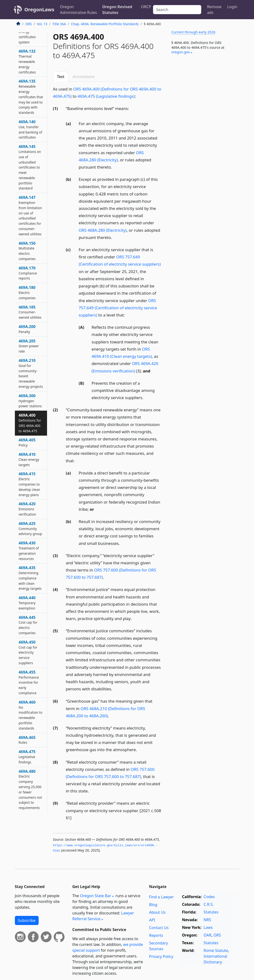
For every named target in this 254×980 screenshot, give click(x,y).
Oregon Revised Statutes (117, 10)
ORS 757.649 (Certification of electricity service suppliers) (118, 308)
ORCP (146, 7)
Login (232, 7)
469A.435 (30, 578)
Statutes (211, 912)
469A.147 (30, 216)
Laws (208, 927)
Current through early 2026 (193, 32)
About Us (157, 912)
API (152, 920)
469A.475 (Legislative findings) (106, 96)
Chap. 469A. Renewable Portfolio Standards (105, 24)
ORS (29, 24)
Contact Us (159, 928)
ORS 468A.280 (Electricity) (103, 230)
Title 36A (59, 24)
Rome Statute (216, 950)
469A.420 (27, 509)
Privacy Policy (161, 956)
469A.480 (30, 789)
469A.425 (30, 529)
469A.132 (27, 61)
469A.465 (27, 740)
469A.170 (28, 273)
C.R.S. (209, 904)
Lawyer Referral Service (103, 916)
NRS (207, 920)
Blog (153, 905)
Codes (209, 897)
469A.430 (29, 551)
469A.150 (27, 251)
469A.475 (27, 757)
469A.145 (30, 167)
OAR (207, 935)
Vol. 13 (42, 24)
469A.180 (27, 292)
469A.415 (30, 484)
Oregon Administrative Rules (78, 10)
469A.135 (31, 97)
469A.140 (31, 129)
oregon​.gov (181, 52)
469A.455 (29, 682)
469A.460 (31, 715)
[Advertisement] (203, 96)
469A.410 (29, 459)
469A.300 (30, 401)
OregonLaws (39, 9)
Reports (156, 935)
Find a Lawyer (161, 897)
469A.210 (31, 373)
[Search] (177, 10)
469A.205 (29, 346)
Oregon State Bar (95, 896)
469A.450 (28, 652)
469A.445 (28, 625)
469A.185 (30, 312)
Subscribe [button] (27, 920)
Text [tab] (61, 77)
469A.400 (30, 423)
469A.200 (27, 329)
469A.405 (27, 442)
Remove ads (214, 10)
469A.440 (27, 603)
